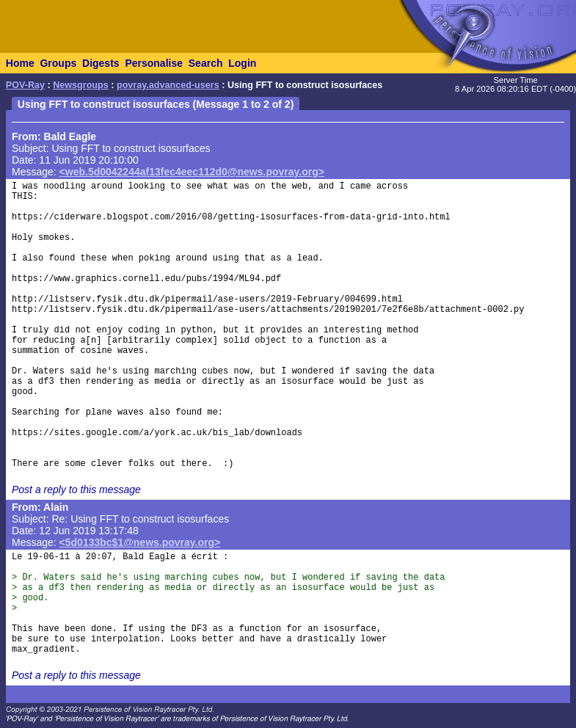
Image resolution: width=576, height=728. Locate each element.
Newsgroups (81, 85)
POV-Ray (25, 85)
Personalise (154, 63)
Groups (58, 63)
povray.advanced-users (168, 85)
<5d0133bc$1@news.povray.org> (140, 542)
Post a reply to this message (76, 489)
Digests (101, 63)
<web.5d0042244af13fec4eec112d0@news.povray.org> (192, 172)
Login (242, 63)
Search (206, 63)
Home (20, 63)
